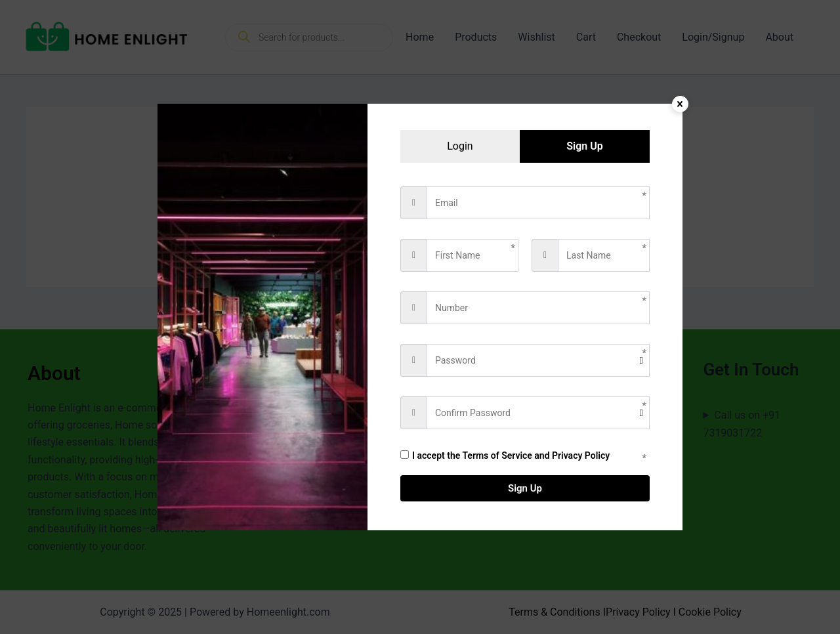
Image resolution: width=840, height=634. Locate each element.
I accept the (505, 455)
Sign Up (525, 488)
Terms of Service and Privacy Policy (536, 455)
